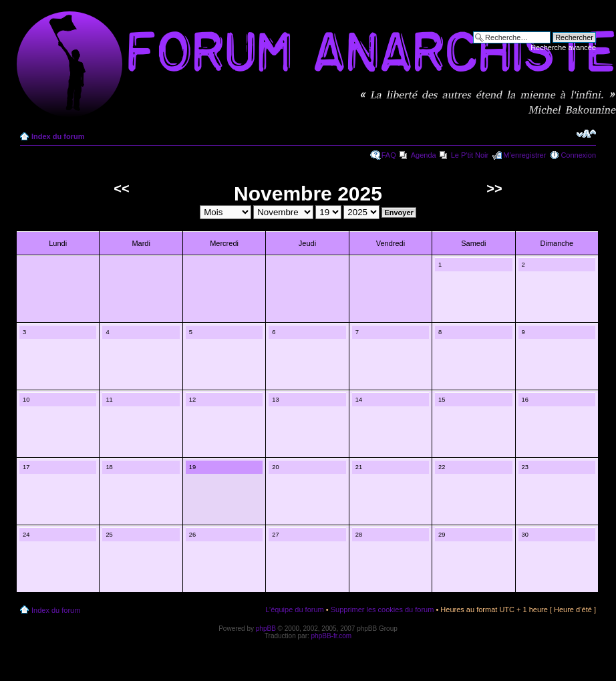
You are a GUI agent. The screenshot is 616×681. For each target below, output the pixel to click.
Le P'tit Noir (470, 155)
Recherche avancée (563, 47)
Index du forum (58, 136)
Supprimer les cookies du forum (382, 609)
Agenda (424, 155)
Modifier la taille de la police (586, 134)
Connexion (578, 155)
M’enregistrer (524, 155)
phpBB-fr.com (332, 636)
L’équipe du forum (294, 609)
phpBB (266, 629)
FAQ (389, 155)
